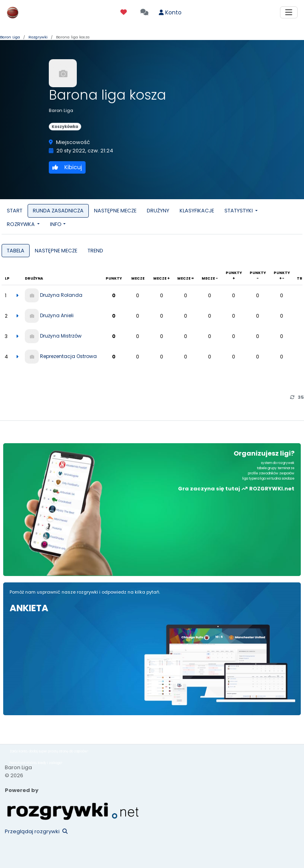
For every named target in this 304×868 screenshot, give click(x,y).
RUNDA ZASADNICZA (58, 211)
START (15, 211)
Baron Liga (10, 37)
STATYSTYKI (239, 211)
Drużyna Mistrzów (61, 336)
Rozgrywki (38, 37)
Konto (170, 12)
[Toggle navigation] (289, 12)
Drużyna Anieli (57, 315)
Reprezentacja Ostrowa (68, 356)
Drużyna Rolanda (61, 295)
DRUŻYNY (158, 211)
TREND (95, 251)
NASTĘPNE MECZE (115, 211)
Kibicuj (67, 167)
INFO (56, 224)
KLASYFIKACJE (197, 211)
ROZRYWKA (21, 224)
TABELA (16, 251)
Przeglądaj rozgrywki (36, 831)
